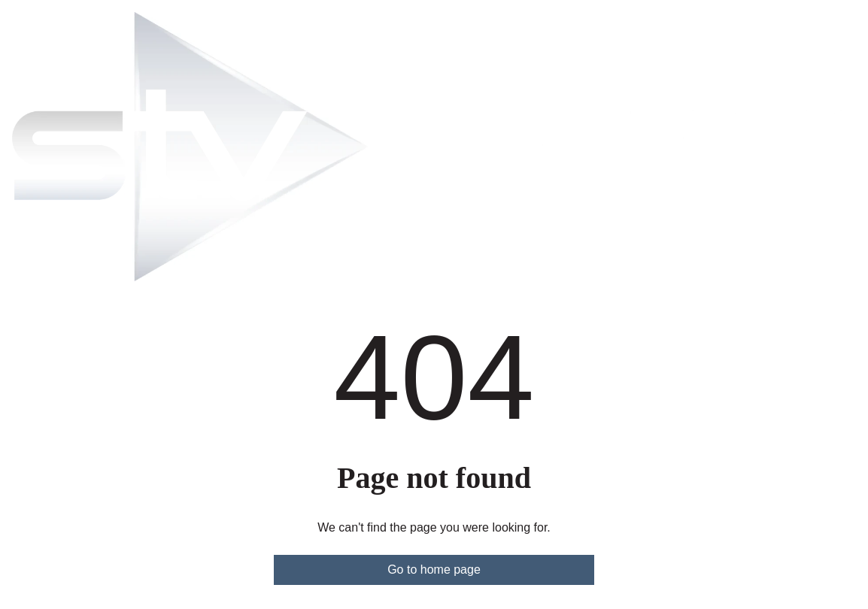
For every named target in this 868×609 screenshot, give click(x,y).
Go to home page (434, 570)
